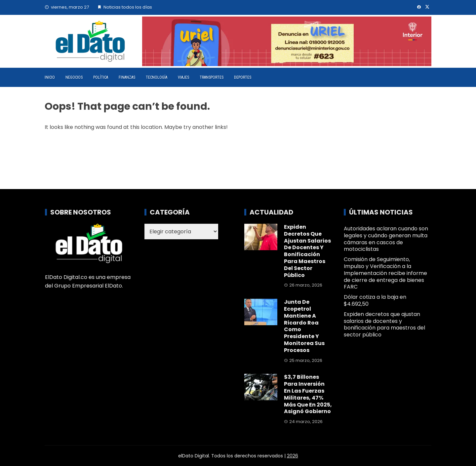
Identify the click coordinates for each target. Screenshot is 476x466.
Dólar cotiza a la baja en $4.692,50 (375, 300)
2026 (293, 456)
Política (101, 77)
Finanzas (127, 77)
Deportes (243, 77)
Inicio (50, 77)
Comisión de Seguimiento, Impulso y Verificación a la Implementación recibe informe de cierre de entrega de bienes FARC (385, 273)
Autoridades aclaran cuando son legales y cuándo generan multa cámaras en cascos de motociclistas (386, 239)
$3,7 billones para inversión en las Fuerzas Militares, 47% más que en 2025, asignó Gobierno (308, 394)
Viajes (183, 77)
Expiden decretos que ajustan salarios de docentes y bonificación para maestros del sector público (307, 251)
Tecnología (157, 77)
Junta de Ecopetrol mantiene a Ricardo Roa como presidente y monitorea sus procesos (304, 326)
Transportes (212, 77)
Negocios (74, 77)
